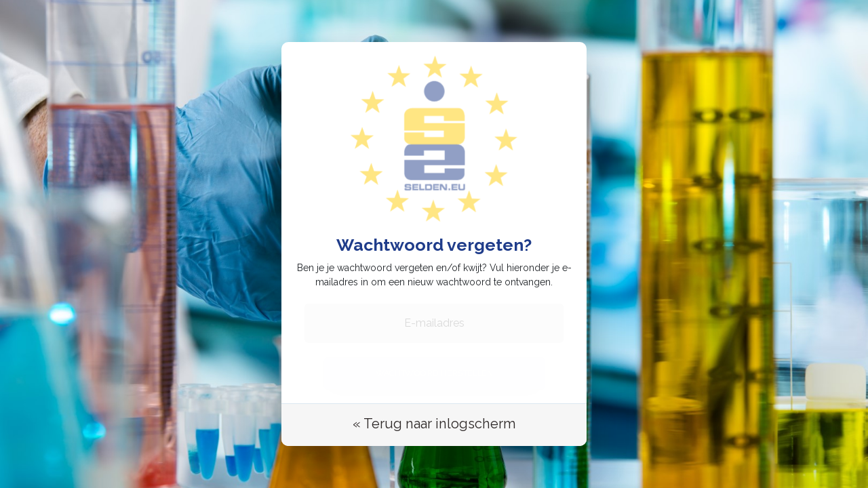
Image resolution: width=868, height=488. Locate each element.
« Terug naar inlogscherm (434, 420)
